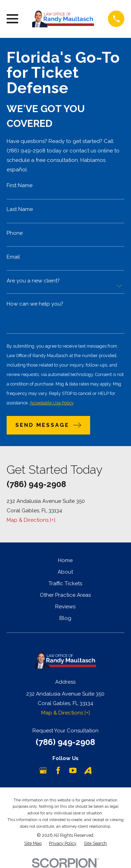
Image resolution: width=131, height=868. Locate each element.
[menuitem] (33, 844)
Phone (15, 233)
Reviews (65, 607)
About (65, 572)
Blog (65, 618)
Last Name (20, 209)
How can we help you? (35, 304)
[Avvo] (88, 770)
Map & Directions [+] (31, 520)
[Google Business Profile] (43, 770)
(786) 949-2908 (36, 484)
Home (65, 560)
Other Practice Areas (65, 595)
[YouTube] (73, 770)
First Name (20, 186)
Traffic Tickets (65, 583)
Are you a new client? (33, 281)
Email (13, 257)
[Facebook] (58, 770)
